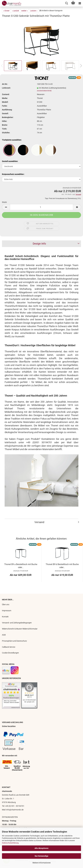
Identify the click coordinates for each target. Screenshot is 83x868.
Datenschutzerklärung (10, 843)
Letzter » (34, 11)
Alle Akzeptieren (41, 848)
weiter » (25, 11)
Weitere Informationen (42, 863)
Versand (39, 522)
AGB (4, 635)
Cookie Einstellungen (10, 653)
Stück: (4, 202)
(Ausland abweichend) (44, 91)
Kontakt (5, 617)
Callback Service (9, 647)
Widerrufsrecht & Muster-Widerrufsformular (20, 629)
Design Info (39, 244)
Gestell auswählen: (10, 161)
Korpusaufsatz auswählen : (13, 174)
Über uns (6, 604)
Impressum (7, 611)
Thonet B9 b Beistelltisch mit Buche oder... (62, 566)
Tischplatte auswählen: (12, 140)
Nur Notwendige (41, 856)
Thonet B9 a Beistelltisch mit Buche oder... (21, 566)
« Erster (6, 11)
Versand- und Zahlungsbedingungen (17, 623)
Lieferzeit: (6, 88)
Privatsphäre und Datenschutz (14, 641)
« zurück (15, 11)
